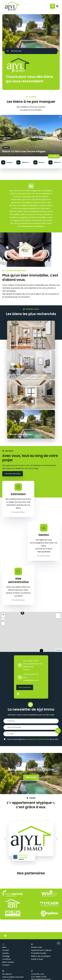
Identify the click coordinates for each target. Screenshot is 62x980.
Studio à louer (37, 900)
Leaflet (58, 591)
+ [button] (3, 555)
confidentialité (42, 976)
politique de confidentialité (37, 680)
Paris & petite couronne (13, 917)
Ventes (5, 894)
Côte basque (8, 926)
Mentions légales (28, 960)
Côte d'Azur (7, 920)
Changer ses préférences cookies (17, 963)
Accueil (6, 891)
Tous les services (13, 414)
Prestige (6, 897)
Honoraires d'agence (47, 960)
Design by (10, 970)
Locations (7, 900)
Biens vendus (8, 903)
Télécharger (31, 718)
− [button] (3, 559)
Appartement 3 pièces (41, 891)
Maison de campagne (41, 897)
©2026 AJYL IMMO (10, 960)
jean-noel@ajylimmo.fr (42, 932)
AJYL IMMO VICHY (31, 601)
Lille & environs (9, 929)
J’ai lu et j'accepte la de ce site (32, 680)
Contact (6, 906)
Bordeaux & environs (11, 923)
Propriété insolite (39, 894)
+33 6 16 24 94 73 (31, 615)
